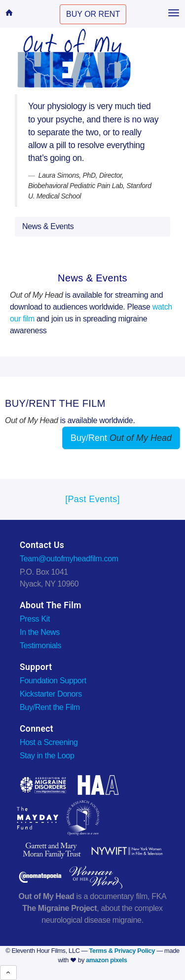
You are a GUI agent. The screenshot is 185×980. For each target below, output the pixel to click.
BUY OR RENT (93, 14)
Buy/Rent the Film (50, 707)
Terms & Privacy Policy (122, 951)
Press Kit (35, 619)
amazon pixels (106, 960)
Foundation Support (53, 681)
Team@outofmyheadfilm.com (69, 559)
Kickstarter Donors (51, 694)
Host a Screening (49, 742)
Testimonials (40, 646)
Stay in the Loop (47, 756)
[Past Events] (92, 499)
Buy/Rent (121, 438)
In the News (40, 632)
